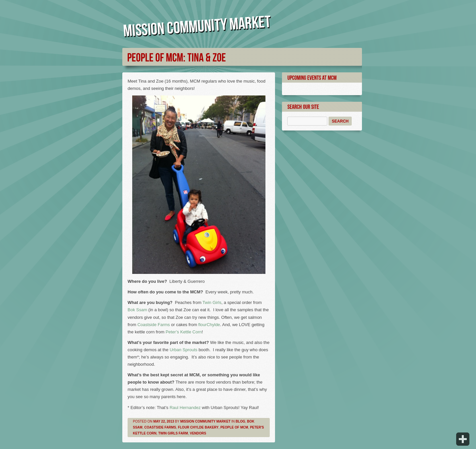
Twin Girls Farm (173, 433)
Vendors (198, 433)
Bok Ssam (137, 310)
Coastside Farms (154, 325)
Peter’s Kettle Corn (184, 332)
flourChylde (209, 325)
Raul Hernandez (186, 408)
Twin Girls (212, 302)
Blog (240, 421)
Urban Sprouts (183, 350)
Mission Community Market (205, 421)
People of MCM (234, 427)
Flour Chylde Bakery (198, 427)
